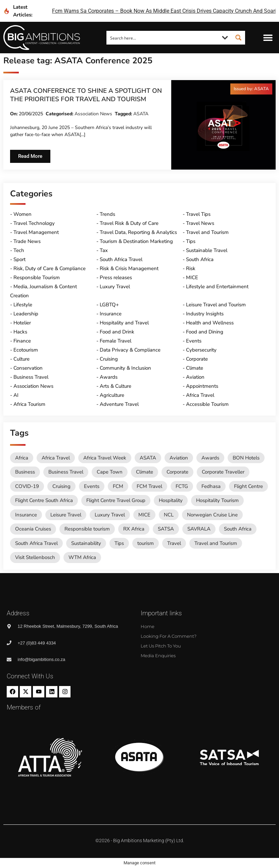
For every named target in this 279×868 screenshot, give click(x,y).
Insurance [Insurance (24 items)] (26, 515)
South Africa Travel (121, 259)
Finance (22, 341)
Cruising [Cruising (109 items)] (61, 486)
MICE (192, 277)
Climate (195, 368)
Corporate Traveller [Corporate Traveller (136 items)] (223, 472)
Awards (109, 377)
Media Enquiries (158, 656)
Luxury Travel (115, 287)
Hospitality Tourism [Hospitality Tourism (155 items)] (217, 500)
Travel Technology (34, 223)
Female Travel (115, 341)
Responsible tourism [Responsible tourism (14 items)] (87, 529)
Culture (21, 359)
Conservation (28, 368)
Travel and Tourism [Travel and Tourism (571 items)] (216, 543)
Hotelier (22, 323)
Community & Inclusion (125, 368)
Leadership (26, 314)
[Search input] (162, 38)
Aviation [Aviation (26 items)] (179, 458)
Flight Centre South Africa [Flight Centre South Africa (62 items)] (44, 500)
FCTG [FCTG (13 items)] (182, 486)
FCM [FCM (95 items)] (118, 486)
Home (148, 626)
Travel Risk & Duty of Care (129, 223)
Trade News (27, 241)
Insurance (111, 314)
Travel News (200, 223)
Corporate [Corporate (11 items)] (177, 472)
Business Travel (31, 377)
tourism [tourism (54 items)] (146, 543)
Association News (93, 114)
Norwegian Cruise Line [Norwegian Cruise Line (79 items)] (212, 515)
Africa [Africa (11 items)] (22, 458)
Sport (19, 259)
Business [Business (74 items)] (25, 472)
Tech (19, 250)
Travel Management (36, 232)
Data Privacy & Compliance (130, 350)
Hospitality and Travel (124, 323)
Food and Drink (117, 332)
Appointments (202, 386)
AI (16, 395)
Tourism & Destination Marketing (136, 241)
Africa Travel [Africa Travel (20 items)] (56, 458)
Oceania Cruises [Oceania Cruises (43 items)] (33, 529)
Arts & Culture (115, 386)
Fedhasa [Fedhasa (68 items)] (211, 486)
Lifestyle (23, 305)
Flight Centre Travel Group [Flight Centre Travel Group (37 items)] (116, 500)
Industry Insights (205, 314)
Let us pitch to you (161, 646)
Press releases (116, 277)
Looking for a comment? (169, 636)
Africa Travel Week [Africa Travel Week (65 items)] (105, 458)
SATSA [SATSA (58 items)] (166, 529)
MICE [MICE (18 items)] (144, 515)
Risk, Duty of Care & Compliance (50, 268)
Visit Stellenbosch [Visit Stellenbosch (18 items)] (35, 557)
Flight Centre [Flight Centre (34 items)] (248, 486)
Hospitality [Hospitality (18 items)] (171, 500)
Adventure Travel (119, 404)
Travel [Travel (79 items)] (174, 543)
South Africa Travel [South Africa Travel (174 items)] (36, 543)
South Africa (200, 259)
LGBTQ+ (109, 305)
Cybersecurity (201, 350)
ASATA (141, 114)
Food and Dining (205, 332)
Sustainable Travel (207, 250)
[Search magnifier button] (238, 38)
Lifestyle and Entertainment (217, 287)
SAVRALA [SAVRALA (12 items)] (199, 529)
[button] (268, 38)
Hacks (20, 332)
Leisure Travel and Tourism (216, 305)
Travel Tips (198, 214)
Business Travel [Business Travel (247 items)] (66, 472)
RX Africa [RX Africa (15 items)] (134, 529)
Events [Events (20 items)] (92, 486)
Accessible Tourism (207, 404)
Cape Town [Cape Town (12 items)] (110, 472)
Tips (191, 241)
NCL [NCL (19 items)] (169, 515)
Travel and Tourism (207, 232)
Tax (104, 250)
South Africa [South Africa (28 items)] (238, 529)
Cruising (109, 359)
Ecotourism (26, 350)
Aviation (195, 377)
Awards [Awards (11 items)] (210, 458)
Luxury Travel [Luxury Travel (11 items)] (110, 515)
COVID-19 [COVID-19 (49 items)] (27, 486)
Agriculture (112, 395)
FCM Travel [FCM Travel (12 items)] (149, 486)
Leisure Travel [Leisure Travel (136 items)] (66, 515)
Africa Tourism (29, 404)
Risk (191, 268)
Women (22, 214)
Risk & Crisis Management (129, 268)
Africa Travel (200, 395)
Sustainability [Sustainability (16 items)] (86, 543)
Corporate (197, 359)
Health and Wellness (210, 323)
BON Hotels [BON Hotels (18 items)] (246, 458)
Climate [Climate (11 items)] (145, 472)
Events (194, 341)
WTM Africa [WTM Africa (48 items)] (82, 557)
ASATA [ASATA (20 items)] (148, 458)
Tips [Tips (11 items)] (119, 543)
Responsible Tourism (37, 277)
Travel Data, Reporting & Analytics (138, 232)
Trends (107, 214)
